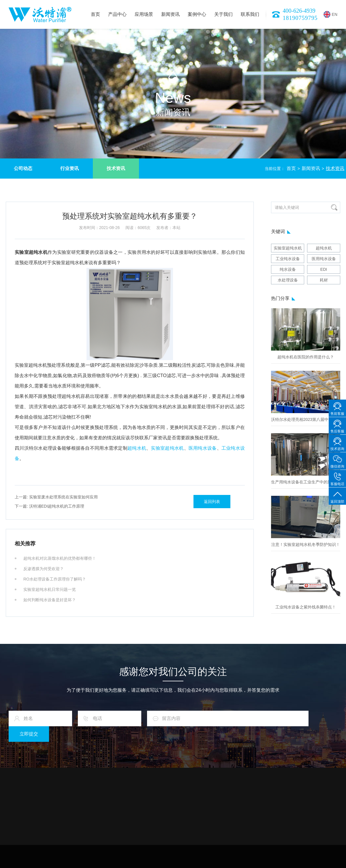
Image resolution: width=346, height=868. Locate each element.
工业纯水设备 (288, 259)
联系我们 (250, 14)
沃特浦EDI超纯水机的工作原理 (49, 506)
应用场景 (144, 14)
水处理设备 (288, 280)
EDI (324, 269)
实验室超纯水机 (167, 448)
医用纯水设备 (203, 448)
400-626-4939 (299, 11)
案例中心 (197, 14)
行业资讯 (69, 168)
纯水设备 (288, 269)
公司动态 (23, 168)
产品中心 (117, 14)
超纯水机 (137, 448)
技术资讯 (116, 168)
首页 (95, 14)
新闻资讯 (170, 14)
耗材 (324, 280)
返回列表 (212, 502)
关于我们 (223, 14)
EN (330, 14)
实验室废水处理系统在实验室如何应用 (56, 497)
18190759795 (300, 18)
